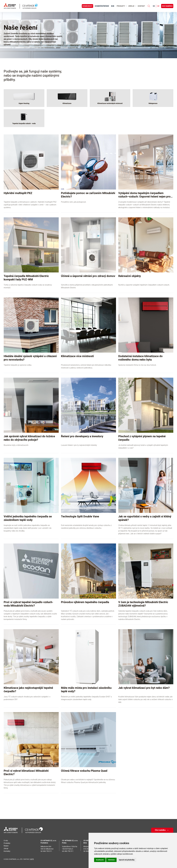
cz (158, 6)
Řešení (6, 846)
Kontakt (141, 6)
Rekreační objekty (130, 276)
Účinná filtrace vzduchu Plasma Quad (84, 771)
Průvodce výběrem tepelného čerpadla (85, 602)
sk (154, 6)
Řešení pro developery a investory (82, 436)
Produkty (7, 843)
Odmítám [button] (111, 860)
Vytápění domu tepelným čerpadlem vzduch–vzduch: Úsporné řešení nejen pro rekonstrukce (145, 197)
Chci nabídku (167, 6)
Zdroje (6, 848)
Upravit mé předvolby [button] (127, 860)
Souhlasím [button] (100, 860)
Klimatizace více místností (77, 356)
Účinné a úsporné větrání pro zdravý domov (88, 276)
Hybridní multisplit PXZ (18, 193)
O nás (6, 841)
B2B (113, 6)
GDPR (32, 859)
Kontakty (7, 851)
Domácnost (87, 6)
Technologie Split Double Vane (80, 516)
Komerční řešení (102, 6)
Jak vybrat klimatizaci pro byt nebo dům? (144, 688)
